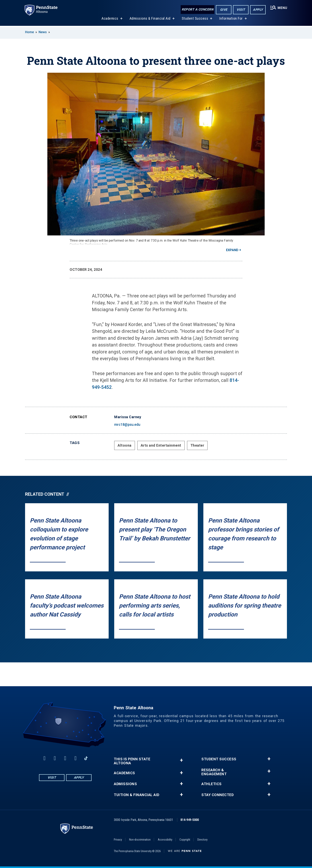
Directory (202, 840)
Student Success (195, 20)
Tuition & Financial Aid (137, 795)
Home (29, 32)
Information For (231, 20)
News (43, 32)
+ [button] (181, 760)
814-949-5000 (190, 820)
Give (223, 10)
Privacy (118, 840)
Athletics (212, 784)
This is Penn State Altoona (132, 761)
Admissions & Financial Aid (150, 20)
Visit (240, 10)
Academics (110, 20)
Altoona (125, 445)
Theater (197, 445)
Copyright (185, 840)
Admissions (125, 784)
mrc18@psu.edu (127, 424)
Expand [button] (232, 250)
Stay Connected (217, 795)
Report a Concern (197, 9)
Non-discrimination (140, 840)
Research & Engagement (214, 772)
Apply (258, 10)
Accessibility (165, 840)
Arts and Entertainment (161, 445)
